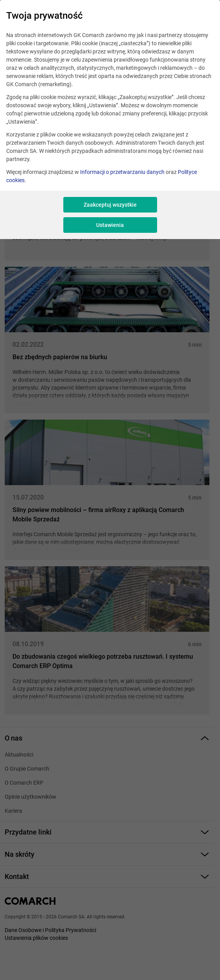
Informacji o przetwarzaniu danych (122, 172)
